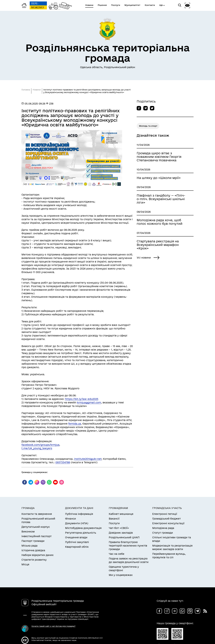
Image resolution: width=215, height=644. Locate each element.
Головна (26, 90)
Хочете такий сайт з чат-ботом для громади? (53, 626)
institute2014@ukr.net (88, 459)
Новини (37, 90)
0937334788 (63, 462)
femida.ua (75, 424)
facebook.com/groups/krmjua (40, 445)
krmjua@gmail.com (89, 402)
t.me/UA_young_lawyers (37, 448)
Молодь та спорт (148, 126)
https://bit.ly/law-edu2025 (82, 399)
